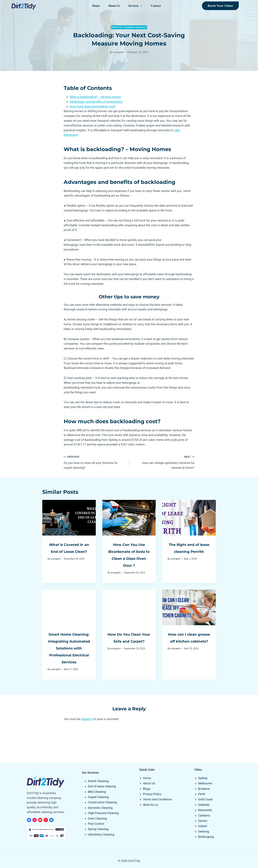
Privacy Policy (152, 794)
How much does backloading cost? (93, 106)
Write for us (151, 805)
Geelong (204, 831)
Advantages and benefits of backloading (96, 102)
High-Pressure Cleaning (103, 813)
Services (135, 6)
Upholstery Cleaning (101, 834)
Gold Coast (205, 799)
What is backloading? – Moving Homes (95, 97)
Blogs (147, 789)
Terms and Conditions (157, 799)
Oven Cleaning (97, 818)
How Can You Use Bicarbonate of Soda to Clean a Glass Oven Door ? (129, 558)
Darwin (203, 821)
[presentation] (69, 518)
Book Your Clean (220, 6)
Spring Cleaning (98, 829)
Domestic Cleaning (100, 808)
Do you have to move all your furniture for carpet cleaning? (95, 462)
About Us (114, 6)
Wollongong (206, 837)
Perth (202, 794)
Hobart (203, 826)
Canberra (204, 815)
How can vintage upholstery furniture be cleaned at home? (163, 462)
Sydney (203, 778)
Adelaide (204, 805)
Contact (156, 6)
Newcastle (205, 810)
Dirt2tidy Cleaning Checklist (129, 27)
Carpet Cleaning (98, 797)
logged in (87, 747)
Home (96, 6)
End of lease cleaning (102, 786)
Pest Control (96, 824)
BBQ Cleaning (97, 792)
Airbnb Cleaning (98, 781)
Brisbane (204, 789)
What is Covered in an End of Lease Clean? (69, 551)
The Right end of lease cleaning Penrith (189, 551)
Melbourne (205, 783)
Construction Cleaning (102, 802)
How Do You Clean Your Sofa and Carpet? (129, 648)
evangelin (119, 52)
